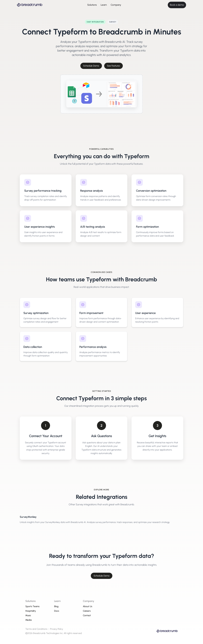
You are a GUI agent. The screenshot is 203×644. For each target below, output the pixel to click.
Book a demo (177, 5)
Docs (57, 611)
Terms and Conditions (36, 629)
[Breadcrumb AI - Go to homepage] (30, 5)
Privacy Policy (57, 629)
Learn (104, 5)
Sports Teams (32, 606)
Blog (56, 606)
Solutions (92, 5)
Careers (87, 611)
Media (28, 620)
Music (28, 615)
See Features (113, 66)
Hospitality (31, 611)
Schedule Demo (91, 66)
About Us (88, 606)
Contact (87, 615)
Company (116, 5)
